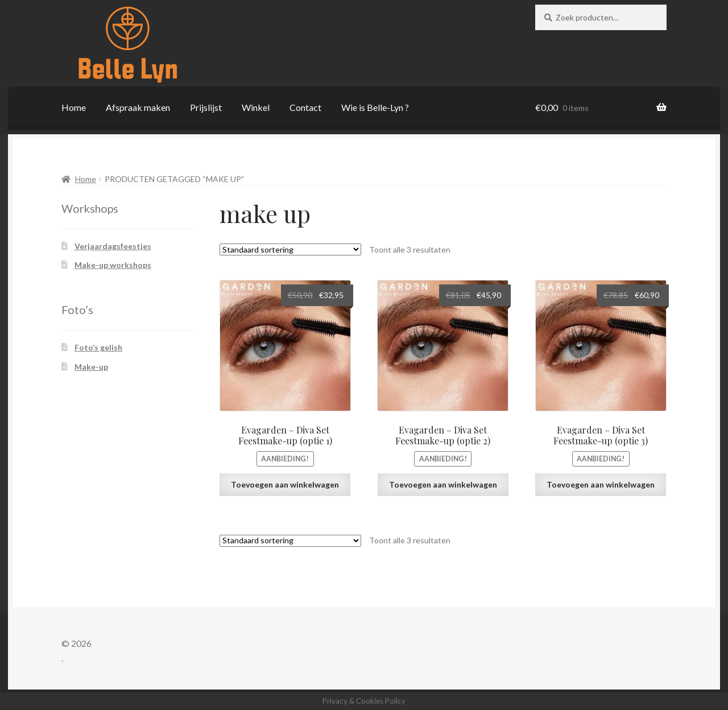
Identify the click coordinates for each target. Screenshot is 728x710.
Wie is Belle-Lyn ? (375, 107)
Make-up (91, 367)
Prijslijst (206, 107)
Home (74, 107)
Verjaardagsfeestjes (113, 246)
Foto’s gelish (98, 347)
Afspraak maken (138, 107)
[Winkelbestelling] (290, 249)
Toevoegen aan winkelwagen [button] (285, 484)
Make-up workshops (113, 265)
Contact (305, 107)
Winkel (256, 107)
